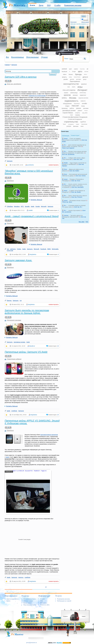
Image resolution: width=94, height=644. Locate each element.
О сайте (57, 5)
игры (80, 87)
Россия (86, 111)
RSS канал (43, 603)
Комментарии (75, 136)
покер (83, 106)
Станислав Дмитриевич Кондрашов (75, 117)
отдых (67, 106)
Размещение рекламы (73, 5)
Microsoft (44, 206)
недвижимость (71, 101)
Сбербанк (10, 206)
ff (70, 72)
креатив (67, 95)
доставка (79, 79)
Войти (8, 601)
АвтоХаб (86, 72)
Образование (77, 104)
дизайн (66, 79)
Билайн (27, 206)
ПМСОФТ (75, 106)
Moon (66, 191)
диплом (72, 79)
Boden (66, 163)
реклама (86, 108)
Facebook (43, 249)
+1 (8, 81)
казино (66, 93)
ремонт (80, 111)
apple (8, 411)
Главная (7, 65)
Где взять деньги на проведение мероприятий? (72, 216)
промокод (65, 108)
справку (78, 115)
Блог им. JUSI (78, 159)
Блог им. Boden (74, 171)
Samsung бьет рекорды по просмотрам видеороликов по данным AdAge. (27, 312)
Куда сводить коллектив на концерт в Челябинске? (74, 164)
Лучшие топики (28, 601)
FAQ (49, 5)
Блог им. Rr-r (78, 207)
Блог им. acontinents (14, 84)
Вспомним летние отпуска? (78, 201)
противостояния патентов (49, 435)
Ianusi (66, 139)
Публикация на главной (64, 601)
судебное (14, 411)
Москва (73, 98)
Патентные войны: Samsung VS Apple (26, 352)
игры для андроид (69, 90)
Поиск (66, 59)
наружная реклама (83, 98)
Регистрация (73, 22)
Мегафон (17, 206)
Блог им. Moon (68, 202)
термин (78, 124)
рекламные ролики (19, 342)
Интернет (82, 90)
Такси (64, 124)
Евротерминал (75, 81)
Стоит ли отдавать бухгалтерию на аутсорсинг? (71, 139)
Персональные (32, 57)
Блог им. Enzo (76, 181)
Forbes (19, 249)
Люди (41, 5)
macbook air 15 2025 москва (37, 96)
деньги (85, 77)
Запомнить (85, 20)
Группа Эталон (77, 77)
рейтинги (13, 249)
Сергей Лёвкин (68, 113)
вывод (70, 77)
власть (64, 77)
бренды (9, 301)
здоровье (84, 84)
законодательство (71, 84)
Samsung (14, 65)
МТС (22, 206)
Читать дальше (36, 200)
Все (7, 57)
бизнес (71, 74)
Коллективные (18, 57)
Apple (32, 206)
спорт (71, 115)
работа (72, 108)
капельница (74, 93)
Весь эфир (82, 222)
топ (8, 249)
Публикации (66, 136)
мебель (64, 98)
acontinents (30, 165)
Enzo (66, 169)
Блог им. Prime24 (77, 197)
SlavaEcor (32, 346)
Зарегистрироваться (12, 599)
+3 (8, 317)
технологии (84, 124)
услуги (69, 126)
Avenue (66, 215)
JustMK (30, 210)
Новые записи (28, 603)
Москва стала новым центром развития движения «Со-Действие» (74, 152)
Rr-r (65, 145)
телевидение (71, 124)
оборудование (67, 104)
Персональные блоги (30, 605)
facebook (64, 72)
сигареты (78, 113)
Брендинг (10, 181)
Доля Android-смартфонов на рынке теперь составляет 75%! (74, 146)
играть (74, 87)
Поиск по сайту (45, 605)
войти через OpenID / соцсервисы (79, 24)
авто (80, 72)
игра (69, 87)
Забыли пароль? (85, 22)
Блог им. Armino (81, 176)
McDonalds (55, 249)
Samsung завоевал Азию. (18, 260)
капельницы (83, 93)
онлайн (84, 103)
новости (83, 101)
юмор (82, 126)
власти (85, 74)
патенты (21, 577)
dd (87, 69)
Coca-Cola (10, 250)
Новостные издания (14, 359)
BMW (49, 249)
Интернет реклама (14, 320)
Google (38, 206)
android (64, 69)
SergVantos (33, 254)
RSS (87, 222)
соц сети (85, 113)
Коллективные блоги (30, 599)
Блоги (32, 5)
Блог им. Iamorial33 (78, 187)
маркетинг (83, 95)
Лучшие (44, 57)
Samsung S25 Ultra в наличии (21, 77)
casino (76, 69)
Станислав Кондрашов (75, 119)
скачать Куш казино (74, 210)
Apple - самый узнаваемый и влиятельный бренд (32, 216)
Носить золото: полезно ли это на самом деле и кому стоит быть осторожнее (75, 186)
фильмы (76, 126)
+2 (8, 220)
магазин (75, 95)
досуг (85, 79)
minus (11, 81)
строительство (71, 122)
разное (79, 108)
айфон (65, 74)
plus (6, 81)
